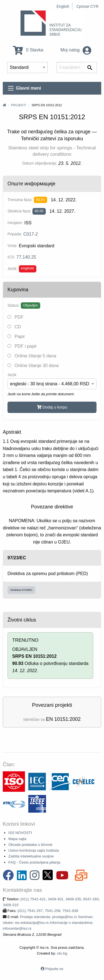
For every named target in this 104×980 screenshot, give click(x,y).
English (63, 6)
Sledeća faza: (19, 211)
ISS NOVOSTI (20, 833)
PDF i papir (22, 346)
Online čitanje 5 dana (32, 356)
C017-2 (31, 234)
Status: (14, 305)
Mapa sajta (17, 839)
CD (14, 327)
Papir (16, 336)
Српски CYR (87, 6)
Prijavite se (54, 969)
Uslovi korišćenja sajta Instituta (34, 850)
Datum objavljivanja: (40, 163)
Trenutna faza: (20, 200)
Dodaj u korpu (52, 407)
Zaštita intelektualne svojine (31, 856)
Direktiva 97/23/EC (22, 590)
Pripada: (15, 234)
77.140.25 (26, 257)
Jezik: (12, 269)
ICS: (11, 257)
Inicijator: (15, 223)
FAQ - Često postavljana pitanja (34, 862)
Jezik (12, 375)
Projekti (18, 105)
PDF (15, 317)
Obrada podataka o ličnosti (30, 845)
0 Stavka (28, 50)
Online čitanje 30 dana (33, 366)
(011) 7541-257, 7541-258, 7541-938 (48, 911)
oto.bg (62, 953)
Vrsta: (12, 246)
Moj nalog (76, 50)
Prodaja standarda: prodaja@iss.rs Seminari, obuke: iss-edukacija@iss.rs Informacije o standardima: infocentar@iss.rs (48, 923)
